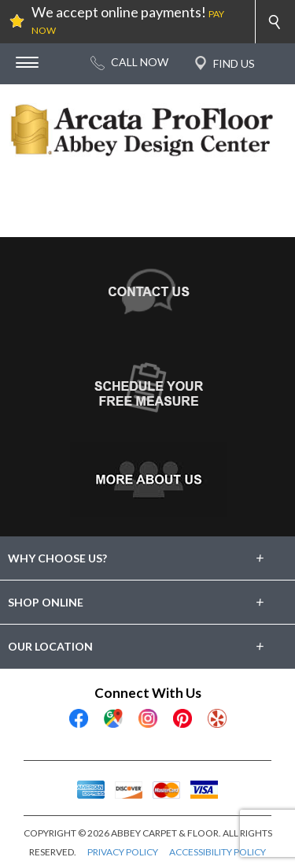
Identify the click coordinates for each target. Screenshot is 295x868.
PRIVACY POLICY (123, 852)
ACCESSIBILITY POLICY (218, 852)
